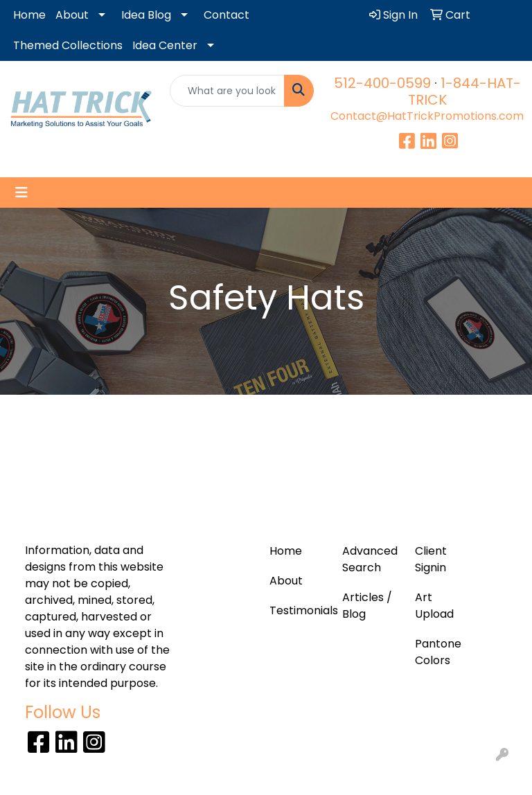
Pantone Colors (438, 652)
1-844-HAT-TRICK (464, 91)
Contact (227, 15)
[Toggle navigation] (21, 193)
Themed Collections (68, 45)
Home (29, 15)
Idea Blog (146, 15)
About (72, 15)
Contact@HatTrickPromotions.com (427, 116)
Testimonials (298, 610)
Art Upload (434, 606)
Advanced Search (370, 559)
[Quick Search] (228, 91)
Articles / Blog (367, 606)
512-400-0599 (382, 83)
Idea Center (165, 45)
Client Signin (431, 559)
